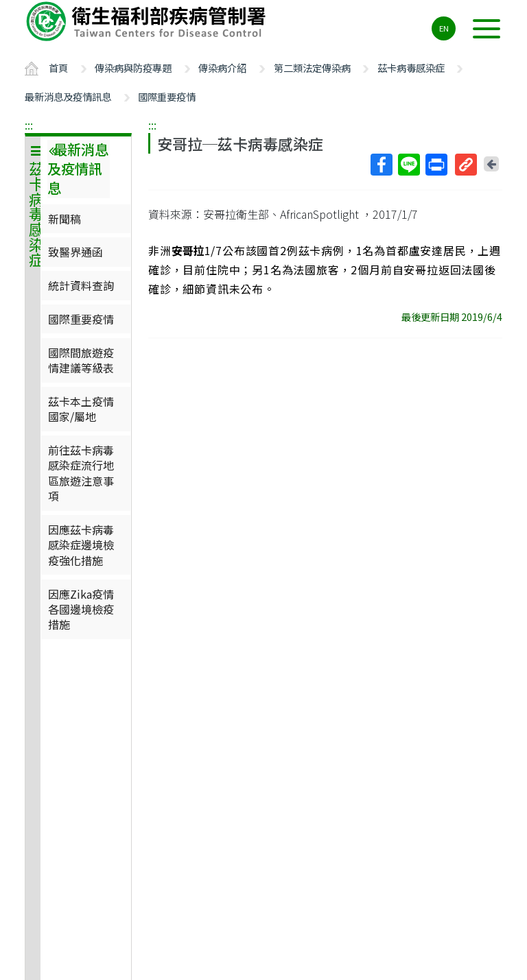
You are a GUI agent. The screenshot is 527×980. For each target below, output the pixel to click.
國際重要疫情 (167, 96)
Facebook (381, 165)
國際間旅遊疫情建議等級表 (81, 360)
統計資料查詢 (81, 285)
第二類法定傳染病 (312, 68)
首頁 (58, 68)
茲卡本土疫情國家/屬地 (81, 409)
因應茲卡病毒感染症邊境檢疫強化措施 (81, 545)
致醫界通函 (75, 252)
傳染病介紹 (222, 68)
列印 (436, 165)
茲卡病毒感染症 (411, 68)
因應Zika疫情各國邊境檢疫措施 (81, 609)
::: (29, 125)
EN (444, 28)
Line (408, 165)
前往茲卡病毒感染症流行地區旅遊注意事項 (81, 473)
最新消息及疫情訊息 (68, 96)
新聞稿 (65, 219)
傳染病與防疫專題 (133, 68)
